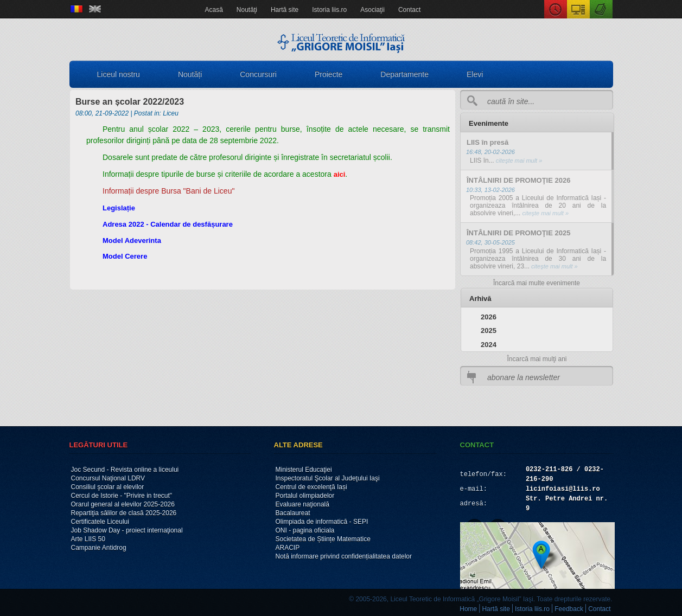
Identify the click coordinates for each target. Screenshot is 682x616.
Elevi (475, 74)
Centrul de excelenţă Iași (311, 487)
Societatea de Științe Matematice (323, 539)
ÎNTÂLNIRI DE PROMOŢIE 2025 (518, 233)
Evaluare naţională (302, 504)
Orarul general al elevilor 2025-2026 (123, 504)
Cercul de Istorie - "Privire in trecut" (122, 496)
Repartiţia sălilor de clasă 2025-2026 (124, 513)
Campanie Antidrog (99, 548)
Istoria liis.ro (329, 10)
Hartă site (285, 10)
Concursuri (258, 74)
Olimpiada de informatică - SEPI (322, 522)
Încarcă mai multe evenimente (537, 283)
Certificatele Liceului (100, 522)
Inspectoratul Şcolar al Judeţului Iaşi (328, 478)
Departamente (404, 74)
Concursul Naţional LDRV (108, 478)
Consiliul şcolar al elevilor (108, 487)
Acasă (214, 10)
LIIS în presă (487, 142)
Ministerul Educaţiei (304, 470)
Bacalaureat (293, 513)
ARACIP (288, 548)
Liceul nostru (119, 74)
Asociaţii (372, 10)
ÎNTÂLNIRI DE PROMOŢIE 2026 (518, 180)
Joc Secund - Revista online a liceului (125, 470)
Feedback (569, 609)
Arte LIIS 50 (88, 539)
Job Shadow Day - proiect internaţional (127, 530)
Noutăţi (247, 10)
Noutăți (190, 74)
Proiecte (329, 74)
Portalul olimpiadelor (305, 496)
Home (468, 609)
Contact (409, 10)
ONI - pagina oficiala (305, 530)
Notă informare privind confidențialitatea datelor (344, 556)
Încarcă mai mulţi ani (537, 359)
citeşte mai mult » (518, 161)
